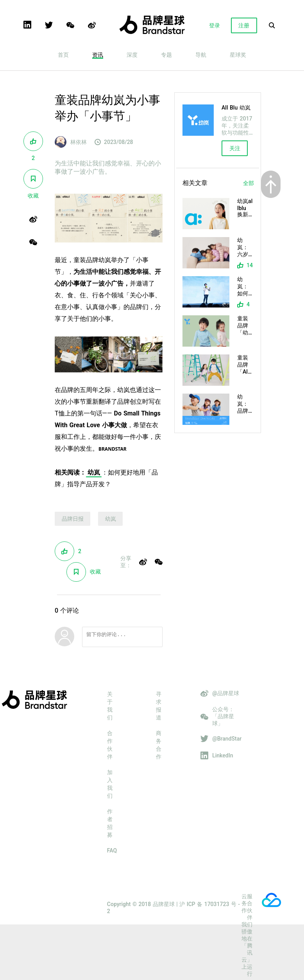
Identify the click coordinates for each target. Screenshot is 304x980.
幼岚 (94, 472)
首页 (63, 55)
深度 (132, 55)
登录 (215, 25)
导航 (201, 55)
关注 (235, 148)
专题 (166, 55)
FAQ (112, 853)
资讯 (98, 55)
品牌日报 (73, 519)
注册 (244, 25)
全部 (249, 183)
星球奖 (238, 55)
